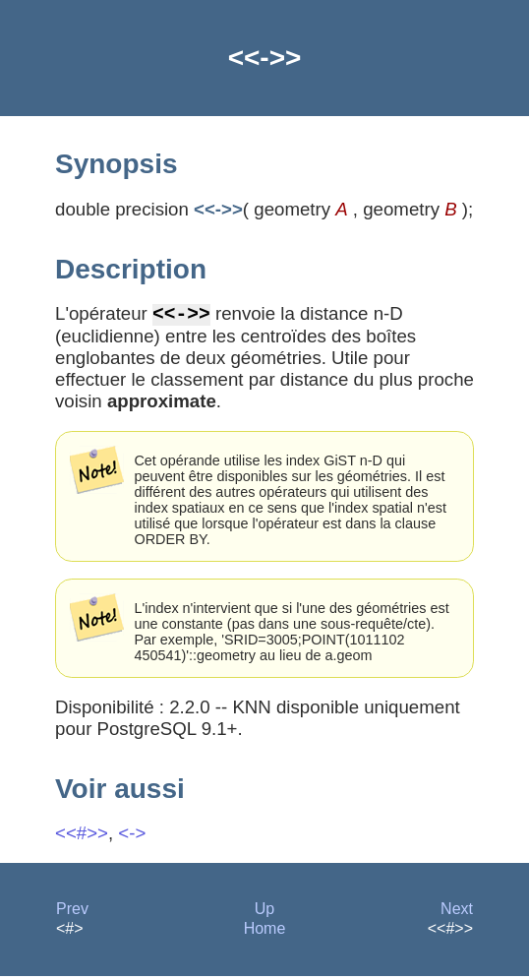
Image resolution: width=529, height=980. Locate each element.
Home (265, 932)
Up (264, 913)
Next (457, 913)
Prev (72, 913)
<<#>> (82, 837)
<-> (132, 837)
